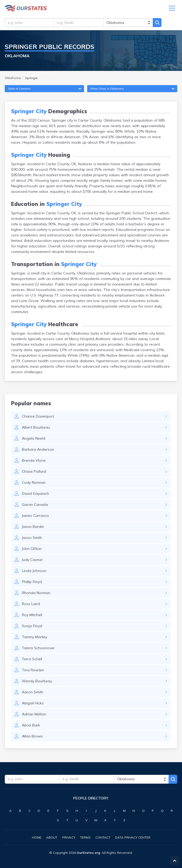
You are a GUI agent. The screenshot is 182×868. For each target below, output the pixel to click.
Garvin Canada (35, 505)
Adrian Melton (34, 715)
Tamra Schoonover (38, 649)
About (52, 837)
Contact (103, 837)
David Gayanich (35, 494)
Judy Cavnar (32, 560)
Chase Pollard (34, 472)
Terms (85, 837)
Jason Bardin (33, 527)
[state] (129, 23)
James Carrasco (35, 516)
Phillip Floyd (32, 583)
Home (37, 837)
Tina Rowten (33, 671)
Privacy (69, 837)
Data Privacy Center (133, 837)
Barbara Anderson (38, 450)
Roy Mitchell (32, 616)
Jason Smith (32, 538)
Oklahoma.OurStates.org (26, 8)
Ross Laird (31, 605)
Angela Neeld (34, 439)
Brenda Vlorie (34, 461)
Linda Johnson (34, 571)
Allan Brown (32, 737)
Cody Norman (34, 483)
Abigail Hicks (33, 704)
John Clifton (32, 549)
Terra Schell (32, 660)
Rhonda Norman (36, 594)
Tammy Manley (35, 638)
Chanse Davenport (38, 417)
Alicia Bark (31, 726)
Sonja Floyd (32, 627)
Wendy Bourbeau (37, 682)
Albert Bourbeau (36, 428)
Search (159, 23)
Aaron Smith (33, 693)
